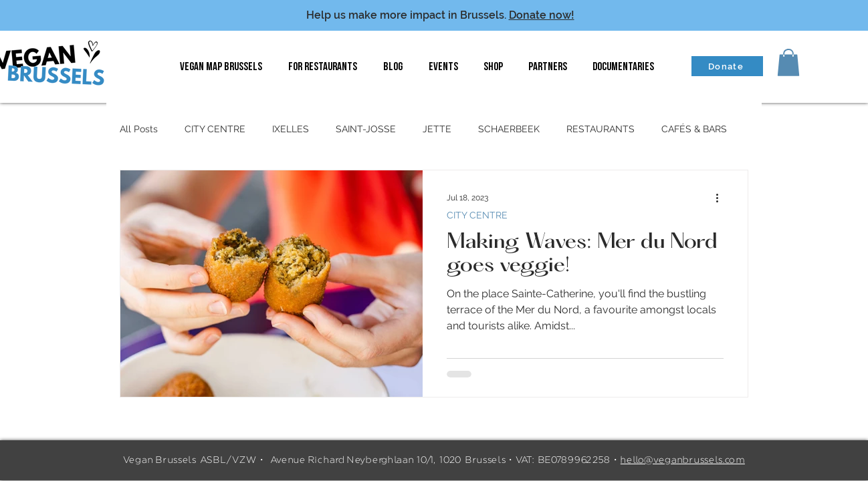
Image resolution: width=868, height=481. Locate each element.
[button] (788, 62)
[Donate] (727, 66)
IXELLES (291, 129)
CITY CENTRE (215, 129)
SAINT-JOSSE (366, 129)
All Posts (139, 129)
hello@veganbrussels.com (683, 460)
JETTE (437, 129)
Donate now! (542, 15)
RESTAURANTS (601, 129)
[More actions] (722, 198)
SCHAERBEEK (509, 129)
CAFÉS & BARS (694, 129)
